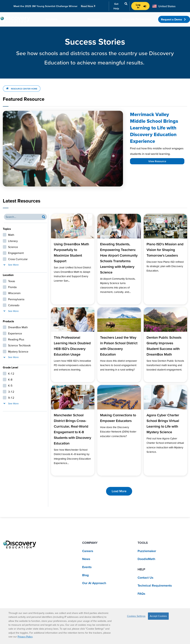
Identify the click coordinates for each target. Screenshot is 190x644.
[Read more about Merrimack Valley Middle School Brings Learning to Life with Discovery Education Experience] (63, 149)
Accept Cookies (158, 616)
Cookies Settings (136, 616)
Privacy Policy (25, 637)
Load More (119, 491)
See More (11, 265)
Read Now (88, 6)
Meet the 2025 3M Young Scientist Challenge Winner (45, 6)
